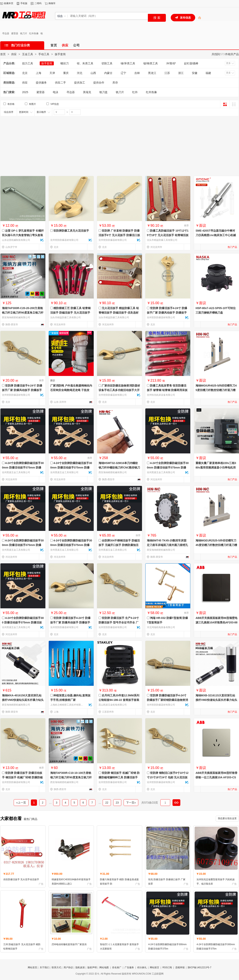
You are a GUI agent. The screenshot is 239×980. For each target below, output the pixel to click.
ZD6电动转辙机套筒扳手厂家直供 (69, 944)
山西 (93, 73)
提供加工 (80, 83)
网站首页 (32, 967)
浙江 (181, 73)
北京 (25, 73)
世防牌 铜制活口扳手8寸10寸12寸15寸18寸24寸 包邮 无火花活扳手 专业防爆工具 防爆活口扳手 (168, 777)
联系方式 (56, 967)
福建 (208, 73)
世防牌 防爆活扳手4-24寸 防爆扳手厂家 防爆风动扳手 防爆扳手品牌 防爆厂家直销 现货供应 (70, 622)
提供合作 (99, 83)
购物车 (52, 3)
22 (107, 803)
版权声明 (92, 967)
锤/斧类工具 (128, 63)
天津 (52, 73)
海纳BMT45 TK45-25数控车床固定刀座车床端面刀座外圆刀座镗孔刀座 (167, 545)
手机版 (24, 3)
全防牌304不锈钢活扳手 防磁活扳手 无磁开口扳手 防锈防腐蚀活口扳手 (119, 545)
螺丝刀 (65, 63)
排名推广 (117, 967)
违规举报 (180, 967)
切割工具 (107, 63)
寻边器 (6, 33)
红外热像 (34, 33)
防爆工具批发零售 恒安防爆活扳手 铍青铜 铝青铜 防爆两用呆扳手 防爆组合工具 (167, 390)
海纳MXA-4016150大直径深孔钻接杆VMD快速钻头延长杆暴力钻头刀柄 (23, 700)
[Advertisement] (119, 146)
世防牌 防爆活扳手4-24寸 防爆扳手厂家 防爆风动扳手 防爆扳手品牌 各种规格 (167, 313)
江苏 (167, 73)
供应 (14, 54)
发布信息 (185, 18)
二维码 (38, 3)
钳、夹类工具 (85, 63)
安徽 (195, 73)
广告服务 (129, 967)
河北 (80, 73)
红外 (135, 92)
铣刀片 (24, 33)
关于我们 (44, 967)
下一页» (131, 803)
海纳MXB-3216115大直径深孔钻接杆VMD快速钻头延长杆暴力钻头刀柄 (216, 700)
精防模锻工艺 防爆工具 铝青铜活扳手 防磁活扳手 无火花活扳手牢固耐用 (70, 313)
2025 (25, 92)
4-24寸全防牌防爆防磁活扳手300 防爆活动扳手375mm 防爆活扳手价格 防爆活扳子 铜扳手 (23, 622)
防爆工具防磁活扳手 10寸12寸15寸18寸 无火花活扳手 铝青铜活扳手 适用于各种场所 (168, 235)
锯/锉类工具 (151, 63)
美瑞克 (87, 92)
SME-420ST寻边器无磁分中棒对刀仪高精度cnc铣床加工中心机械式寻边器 (216, 235)
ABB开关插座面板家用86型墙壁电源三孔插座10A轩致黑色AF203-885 (217, 622)
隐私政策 (80, 967)
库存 (115, 83)
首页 (3, 54)
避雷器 (15, 33)
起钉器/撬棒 (191, 63)
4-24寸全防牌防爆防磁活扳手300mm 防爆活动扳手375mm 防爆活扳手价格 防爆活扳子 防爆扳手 (23, 545)
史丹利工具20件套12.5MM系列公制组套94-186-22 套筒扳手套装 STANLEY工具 (119, 700)
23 (117, 803)
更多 (228, 63)
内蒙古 (108, 73)
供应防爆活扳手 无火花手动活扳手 (21, 879)
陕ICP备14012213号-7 (199, 967)
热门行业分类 (21, 45)
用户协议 (68, 967)
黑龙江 (152, 73)
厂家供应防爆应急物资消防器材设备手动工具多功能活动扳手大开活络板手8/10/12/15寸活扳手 (119, 390)
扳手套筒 (60, 54)
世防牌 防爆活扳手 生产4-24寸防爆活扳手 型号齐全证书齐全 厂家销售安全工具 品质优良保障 (119, 622)
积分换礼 (142, 967)
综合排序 (9, 112)
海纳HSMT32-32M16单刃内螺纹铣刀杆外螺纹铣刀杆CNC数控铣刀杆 (119, 468)
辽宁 (123, 73)
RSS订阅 (167, 967)
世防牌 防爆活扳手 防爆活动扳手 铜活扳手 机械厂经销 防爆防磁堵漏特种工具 (22, 777)
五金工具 (28, 54)
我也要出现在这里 (227, 818)
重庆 (66, 73)
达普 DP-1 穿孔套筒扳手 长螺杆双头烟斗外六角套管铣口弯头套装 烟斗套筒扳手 (23, 235)
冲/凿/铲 (171, 63)
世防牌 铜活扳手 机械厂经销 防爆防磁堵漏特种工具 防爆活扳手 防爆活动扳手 (119, 777)
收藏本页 (9, 3)
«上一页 (21, 803)
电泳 (56, 92)
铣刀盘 (103, 92)
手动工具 (44, 54)
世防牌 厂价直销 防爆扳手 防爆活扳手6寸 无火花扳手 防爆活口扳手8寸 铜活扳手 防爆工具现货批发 (119, 235)
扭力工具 (28, 63)
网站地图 (104, 967)
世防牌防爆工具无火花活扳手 (71, 231)
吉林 (137, 73)
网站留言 (155, 967)
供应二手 (60, 83)
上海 (39, 73)
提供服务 (41, 83)
